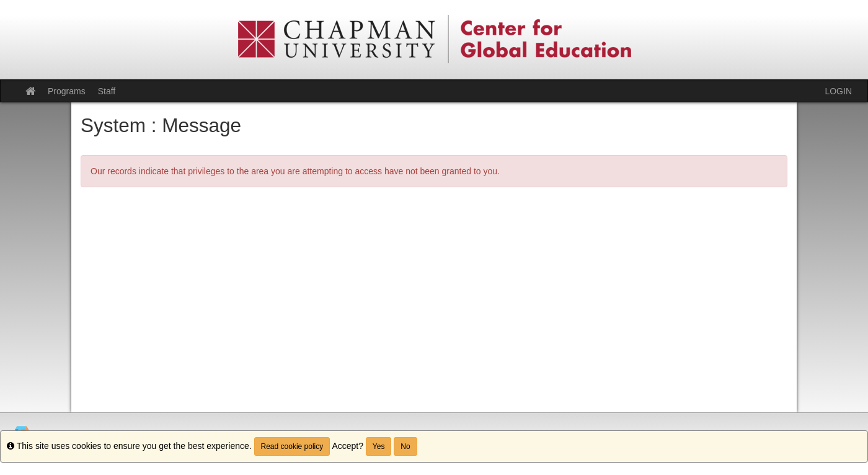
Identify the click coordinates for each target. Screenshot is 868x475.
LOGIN (838, 91)
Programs (67, 91)
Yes (379, 446)
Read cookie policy (292, 446)
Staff (107, 91)
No (405, 446)
